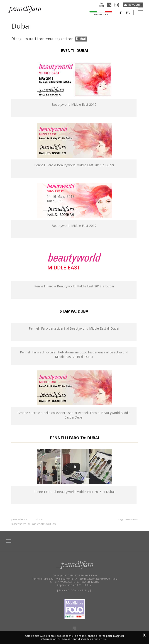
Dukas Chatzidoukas (42, 524)
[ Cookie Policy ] (81, 590)
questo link (100, 639)
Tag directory (127, 519)
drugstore (36, 519)
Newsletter (135, 5)
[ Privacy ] (63, 590)
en (128, 13)
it (120, 13)
